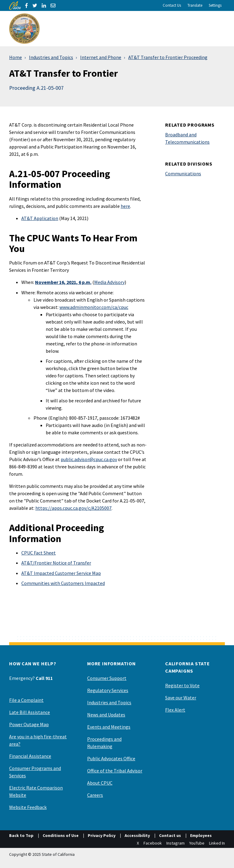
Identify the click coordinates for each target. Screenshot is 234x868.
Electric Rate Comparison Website (36, 791)
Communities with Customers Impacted (63, 583)
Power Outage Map (29, 724)
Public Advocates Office (111, 758)
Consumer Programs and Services (35, 772)
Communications (183, 173)
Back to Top (21, 835)
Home (16, 57)
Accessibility (137, 835)
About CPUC (100, 783)
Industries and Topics (51, 57)
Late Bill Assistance (30, 712)
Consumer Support (107, 678)
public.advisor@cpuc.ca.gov (89, 459)
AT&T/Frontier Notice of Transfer (56, 563)
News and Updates (106, 715)
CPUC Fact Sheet (39, 553)
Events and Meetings (109, 727)
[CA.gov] (15, 5)
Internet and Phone (101, 57)
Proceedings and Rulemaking (104, 743)
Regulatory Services (108, 690)
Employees (201, 835)
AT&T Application (40, 218)
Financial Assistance (30, 756)
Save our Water (181, 698)
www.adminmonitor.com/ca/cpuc (94, 307)
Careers (95, 795)
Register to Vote (182, 685)
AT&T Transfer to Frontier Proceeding (168, 57)
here (125, 206)
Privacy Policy (102, 835)
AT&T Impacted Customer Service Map (61, 573)
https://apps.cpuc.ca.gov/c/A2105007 (73, 508)
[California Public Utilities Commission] (24, 29)
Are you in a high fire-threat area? (38, 740)
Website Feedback (28, 807)
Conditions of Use (61, 835)
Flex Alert (175, 710)
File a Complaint (26, 700)
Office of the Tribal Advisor (115, 771)
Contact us (170, 835)
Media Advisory (109, 282)
